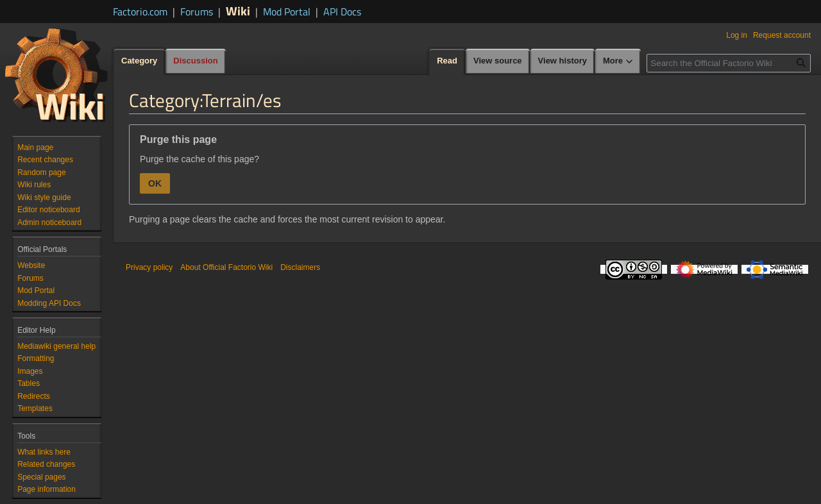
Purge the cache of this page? (199, 159)
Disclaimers (300, 267)
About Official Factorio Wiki (226, 267)
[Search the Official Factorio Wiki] (729, 63)
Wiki (238, 11)
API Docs (342, 12)
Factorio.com (140, 12)
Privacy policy (149, 267)
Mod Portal (287, 12)
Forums (197, 12)
